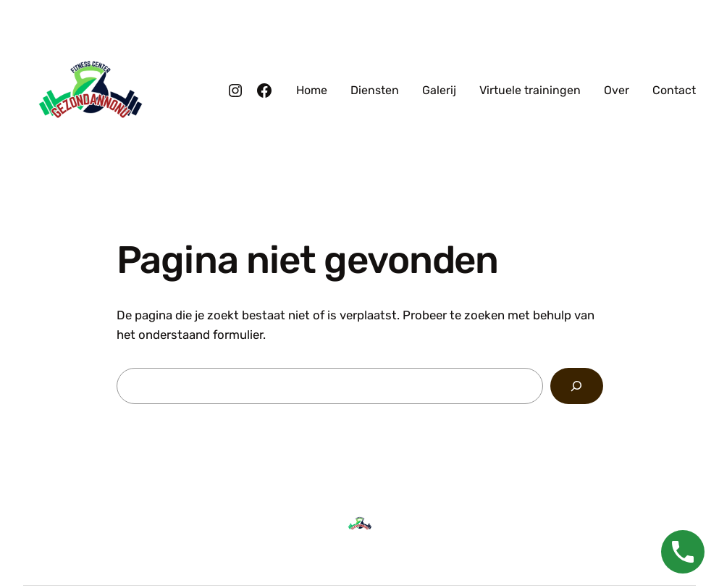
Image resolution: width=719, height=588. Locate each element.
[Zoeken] (577, 386)
